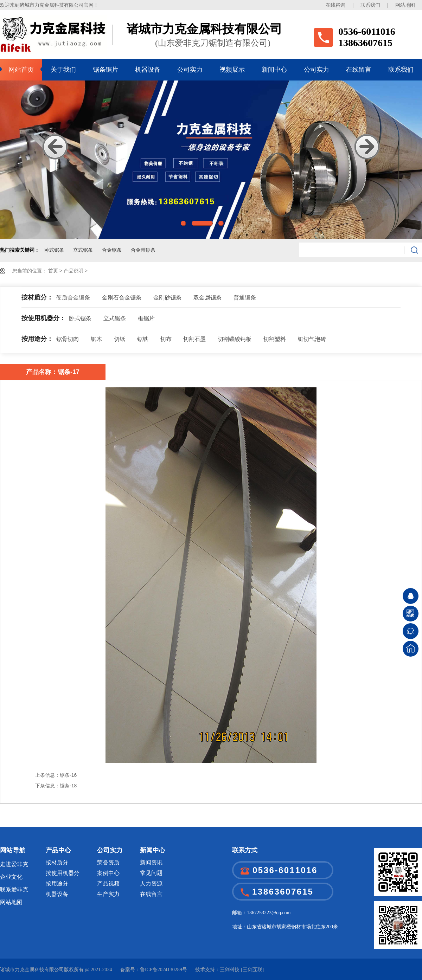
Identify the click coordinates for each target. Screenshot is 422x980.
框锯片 (146, 318)
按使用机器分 (63, 873)
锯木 (96, 339)
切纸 (120, 339)
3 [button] (221, 223)
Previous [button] (55, 147)
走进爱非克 (14, 864)
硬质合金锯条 (73, 298)
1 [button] (183, 223)
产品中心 (58, 850)
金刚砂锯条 (167, 298)
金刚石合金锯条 (122, 298)
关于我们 (63, 70)
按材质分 (57, 862)
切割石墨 (194, 339)
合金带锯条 (143, 250)
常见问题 (151, 873)
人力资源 (151, 884)
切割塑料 (275, 339)
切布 (166, 339)
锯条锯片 (105, 70)
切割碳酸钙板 (235, 339)
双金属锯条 (207, 298)
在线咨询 (335, 5)
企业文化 (11, 877)
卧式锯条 (54, 250)
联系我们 (370, 5)
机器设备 (148, 70)
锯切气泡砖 (312, 339)
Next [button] (367, 147)
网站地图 (405, 5)
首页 (54, 271)
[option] (211, 160)
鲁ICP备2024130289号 (164, 970)
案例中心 (108, 873)
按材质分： (37, 297)
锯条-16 (68, 775)
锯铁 (143, 339)
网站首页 (21, 70)
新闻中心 (274, 70)
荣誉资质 (108, 862)
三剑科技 (230, 970)
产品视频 (108, 884)
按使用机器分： (44, 318)
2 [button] (202, 223)
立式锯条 (83, 250)
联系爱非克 (14, 889)
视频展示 (232, 70)
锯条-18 (68, 786)
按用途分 (57, 884)
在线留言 (359, 70)
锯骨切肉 (68, 339)
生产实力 (108, 894)
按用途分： (37, 339)
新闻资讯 (151, 862)
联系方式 (245, 850)
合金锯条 (112, 250)
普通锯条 (245, 298)
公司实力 (190, 70)
